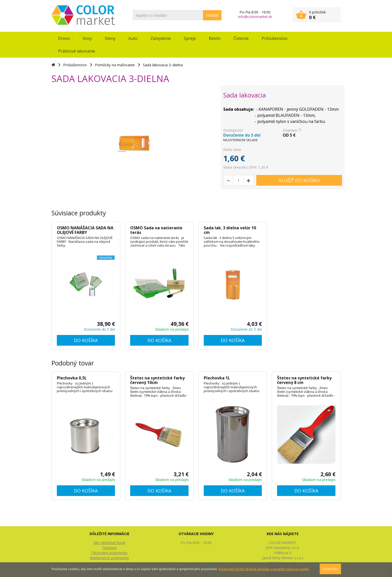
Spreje (190, 38)
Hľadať (212, 15)
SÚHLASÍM (330, 569)
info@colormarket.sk (255, 17)
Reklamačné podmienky (109, 558)
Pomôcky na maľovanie (115, 65)
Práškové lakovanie (77, 51)
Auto (133, 38)
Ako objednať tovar (109, 543)
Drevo (64, 38)
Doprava (109, 548)
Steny (110, 38)
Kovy (87, 38)
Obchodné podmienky (109, 553)
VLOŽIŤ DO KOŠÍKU (299, 180)
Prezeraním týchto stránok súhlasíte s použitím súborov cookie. (264, 569)
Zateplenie (161, 38)
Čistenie (241, 38)
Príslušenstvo (275, 38)
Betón (215, 38)
